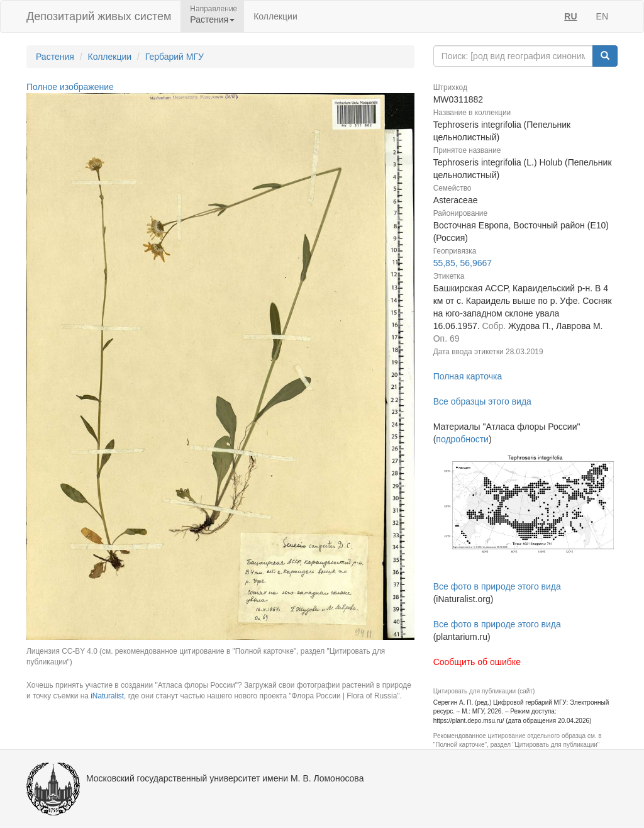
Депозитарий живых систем (99, 16)
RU (570, 16)
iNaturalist (107, 696)
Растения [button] (212, 20)
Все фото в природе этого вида (497, 586)
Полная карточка (468, 376)
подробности (462, 439)
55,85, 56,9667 (463, 263)
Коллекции (275, 16)
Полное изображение (70, 87)
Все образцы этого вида (482, 401)
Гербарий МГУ (175, 57)
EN (602, 16)
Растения (55, 57)
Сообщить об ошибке (477, 662)
